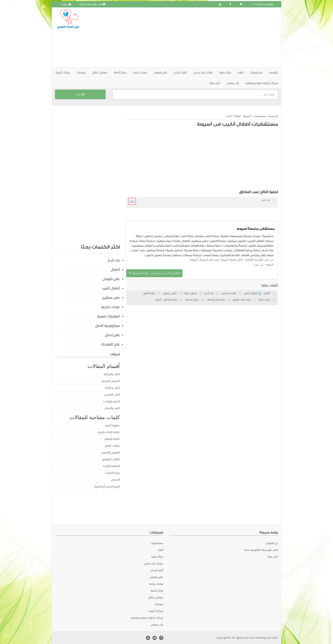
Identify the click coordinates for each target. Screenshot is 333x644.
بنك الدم (268, 250)
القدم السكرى (230, 255)
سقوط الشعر (112, 425)
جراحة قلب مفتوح (207, 236)
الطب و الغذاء (112, 388)
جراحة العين (218, 241)
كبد (142, 250)
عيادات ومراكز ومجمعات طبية (241, 236)
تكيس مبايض (237, 241)
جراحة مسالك (192, 255)
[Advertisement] (190, 37)
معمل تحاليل (153, 236)
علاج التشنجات (110, 344)
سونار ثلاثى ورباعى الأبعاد (257, 255)
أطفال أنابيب (233, 116)
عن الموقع (272, 543)
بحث (80, 94)
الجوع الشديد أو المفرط (107, 486)
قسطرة (206, 250)
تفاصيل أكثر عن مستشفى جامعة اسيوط (154, 273)
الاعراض (115, 480)
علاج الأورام (198, 245)
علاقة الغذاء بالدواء (109, 432)
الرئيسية (273, 72)
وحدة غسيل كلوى (158, 255)
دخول (65, 4)
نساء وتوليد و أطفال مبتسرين (151, 245)
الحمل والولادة (111, 401)
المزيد (158, 300)
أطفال (186, 241)
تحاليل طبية (174, 250)
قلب (135, 250)
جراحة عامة (147, 241)
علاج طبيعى (171, 236)
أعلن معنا (215, 83)
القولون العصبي (110, 452)
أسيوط (247, 116)
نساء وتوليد (164, 241)
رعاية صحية (192, 250)
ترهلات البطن (112, 446)
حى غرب (258, 264)
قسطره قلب (181, 245)
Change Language (263, 4)
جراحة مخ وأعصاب (235, 245)
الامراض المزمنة (111, 381)
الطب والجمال (112, 408)
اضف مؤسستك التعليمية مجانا (261, 550)
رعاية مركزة (214, 245)
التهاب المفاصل (111, 459)
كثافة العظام (112, 439)
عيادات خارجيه (223, 250)
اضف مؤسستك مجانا (92, 4)
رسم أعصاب (211, 255)
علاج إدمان (112, 335)
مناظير (176, 255)
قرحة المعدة (112, 473)
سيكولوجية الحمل (107, 326)
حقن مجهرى (200, 241)
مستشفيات (260, 116)
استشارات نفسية (108, 316)
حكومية (268, 236)
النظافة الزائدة (111, 466)
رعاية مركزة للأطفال (247, 250)
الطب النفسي (112, 394)
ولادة (176, 241)
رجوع (132, 201)
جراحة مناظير (155, 250)
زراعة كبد (187, 236)
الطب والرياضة (112, 374)
